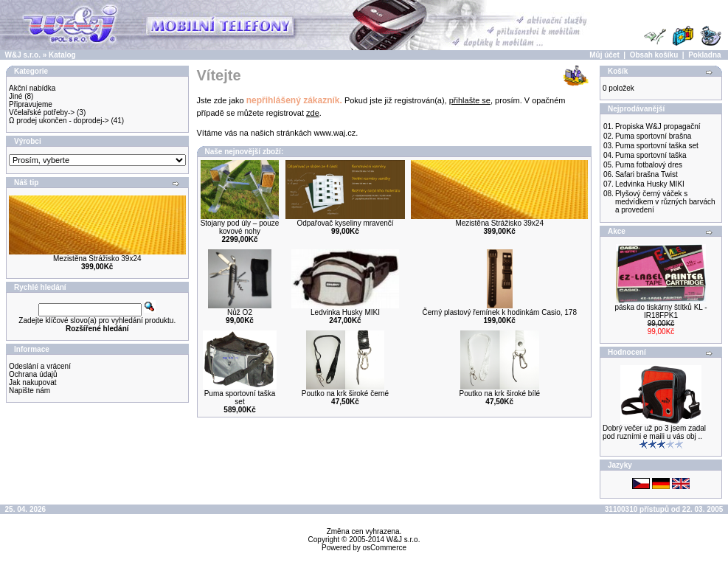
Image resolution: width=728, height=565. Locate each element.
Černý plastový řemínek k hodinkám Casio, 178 (499, 312)
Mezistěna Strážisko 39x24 (97, 259)
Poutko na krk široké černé (345, 394)
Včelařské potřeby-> (42, 112)
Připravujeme (31, 104)
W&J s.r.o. (23, 55)
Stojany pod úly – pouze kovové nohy (240, 227)
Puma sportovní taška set (240, 398)
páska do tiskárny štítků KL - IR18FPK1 (661, 311)
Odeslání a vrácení (40, 366)
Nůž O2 (240, 312)
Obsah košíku (654, 55)
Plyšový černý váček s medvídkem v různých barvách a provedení (665, 202)
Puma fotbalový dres (649, 165)
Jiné (15, 96)
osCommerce (385, 548)
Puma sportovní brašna (653, 136)
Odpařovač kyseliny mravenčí (345, 223)
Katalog (62, 55)
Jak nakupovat (33, 382)
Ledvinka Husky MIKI (345, 312)
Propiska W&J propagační (658, 126)
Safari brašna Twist (646, 174)
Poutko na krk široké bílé (499, 394)
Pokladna (704, 55)
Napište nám (30, 391)
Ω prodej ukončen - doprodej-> (59, 121)
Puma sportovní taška (651, 155)
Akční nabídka (32, 88)
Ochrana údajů (33, 374)
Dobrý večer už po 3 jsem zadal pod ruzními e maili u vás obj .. (654, 432)
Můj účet (604, 55)
